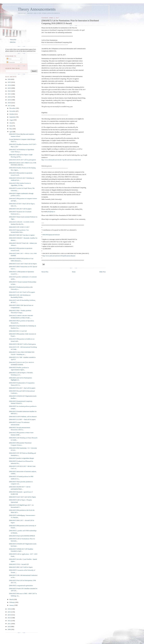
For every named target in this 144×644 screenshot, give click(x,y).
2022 (9, 91)
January (12, 605)
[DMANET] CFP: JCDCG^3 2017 (19, 227)
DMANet (13, 42)
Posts (9, 59)
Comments (11, 62)
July (11, 123)
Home (74, 272)
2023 (9, 88)
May (11, 129)
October (12, 114)
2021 (9, 94)
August (12, 120)
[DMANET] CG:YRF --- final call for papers (22, 419)
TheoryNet (13, 40)
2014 (9, 615)
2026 (9, 79)
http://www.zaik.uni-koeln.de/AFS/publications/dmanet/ (59, 256)
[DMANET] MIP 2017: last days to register (22, 235)
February (12, 602)
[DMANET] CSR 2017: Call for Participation (22, 344)
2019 (9, 100)
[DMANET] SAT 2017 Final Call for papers (22, 292)
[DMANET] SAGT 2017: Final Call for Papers (23, 264)
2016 (9, 609)
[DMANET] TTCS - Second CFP (19, 564)
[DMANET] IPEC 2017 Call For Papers (21, 567)
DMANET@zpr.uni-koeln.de (51, 235)
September (13, 117)
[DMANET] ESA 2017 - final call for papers (22, 388)
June (11, 126)
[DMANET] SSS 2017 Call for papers (20, 209)
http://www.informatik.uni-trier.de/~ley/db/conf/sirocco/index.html (61, 160)
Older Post (102, 272)
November (13, 111)
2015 (9, 612)
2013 (9, 618)
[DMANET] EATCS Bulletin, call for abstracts (23, 416)
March (12, 599)
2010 (9, 626)
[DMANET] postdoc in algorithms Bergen (21, 458)
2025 (9, 82)
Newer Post (45, 272)
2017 (9, 106)
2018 (9, 103)
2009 (9, 629)
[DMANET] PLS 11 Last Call (18, 331)
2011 (9, 624)
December (13, 108)
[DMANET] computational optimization (21, 586)
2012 (9, 621)
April (11, 132)
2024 (9, 85)
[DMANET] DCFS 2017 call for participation (22, 160)
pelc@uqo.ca (51, 212)
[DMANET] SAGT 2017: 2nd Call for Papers (22, 497)
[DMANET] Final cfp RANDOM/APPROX (22, 536)
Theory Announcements (37, 9)
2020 (9, 97)
